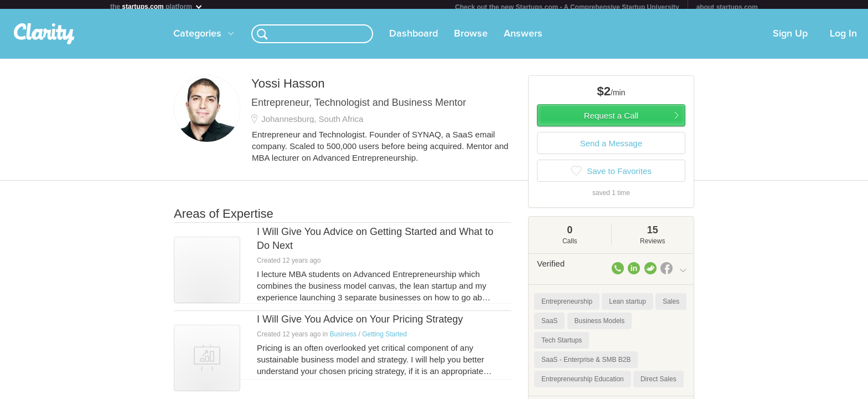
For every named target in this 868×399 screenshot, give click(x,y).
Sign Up (790, 38)
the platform (157, 6)
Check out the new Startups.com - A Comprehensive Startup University (567, 7)
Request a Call (611, 120)
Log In (843, 38)
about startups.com (727, 7)
